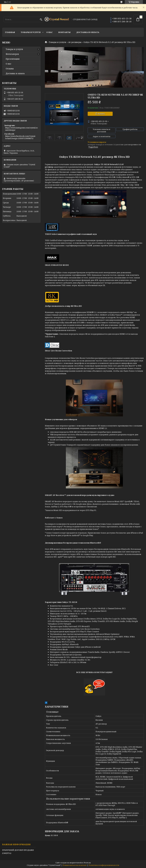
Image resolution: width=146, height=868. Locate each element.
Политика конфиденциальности (104, 865)
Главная (10, 32)
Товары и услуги (31, 32)
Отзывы (10, 69)
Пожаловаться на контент (75, 865)
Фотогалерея (12, 54)
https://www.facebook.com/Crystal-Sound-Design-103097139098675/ (20, 137)
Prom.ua (87, 863)
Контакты (64, 32)
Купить (101, 114)
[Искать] (41, 20)
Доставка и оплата (88, 32)
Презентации (13, 59)
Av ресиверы (75, 42)
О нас (49, 32)
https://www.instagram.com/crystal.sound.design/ (21, 129)
